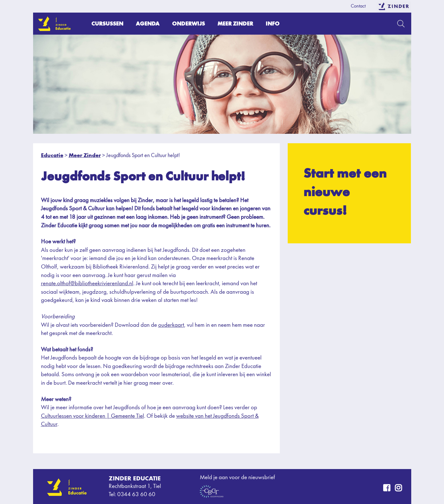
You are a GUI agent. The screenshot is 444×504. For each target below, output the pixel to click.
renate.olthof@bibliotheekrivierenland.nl (87, 284)
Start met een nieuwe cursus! (345, 192)
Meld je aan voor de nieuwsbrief (237, 478)
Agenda (148, 23)
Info (273, 23)
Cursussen (107, 23)
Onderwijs (188, 23)
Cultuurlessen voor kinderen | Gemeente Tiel (92, 416)
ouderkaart (171, 325)
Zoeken (401, 24)
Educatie (52, 155)
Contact (358, 6)
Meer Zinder (235, 23)
